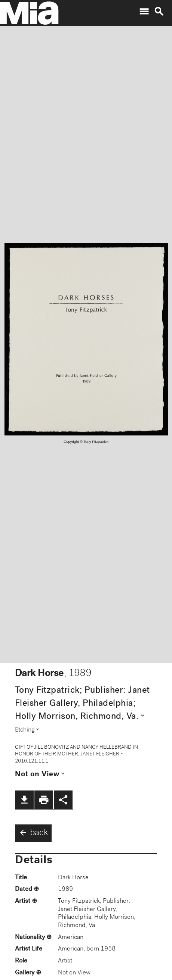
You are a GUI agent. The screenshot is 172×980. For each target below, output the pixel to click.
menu (144, 12)
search (159, 12)
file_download (24, 800)
